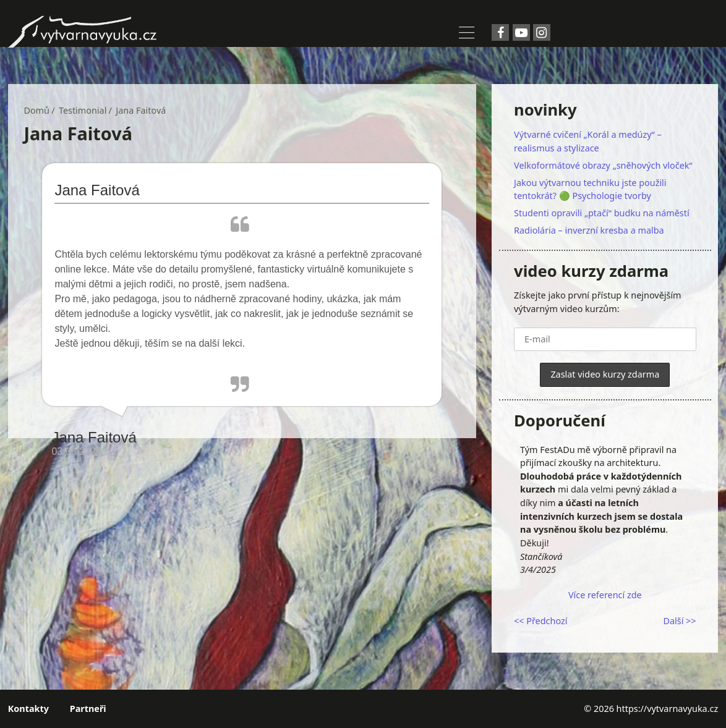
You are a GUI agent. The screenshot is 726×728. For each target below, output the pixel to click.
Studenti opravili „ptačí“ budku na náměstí (602, 213)
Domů (36, 110)
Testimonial (83, 110)
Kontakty (28, 709)
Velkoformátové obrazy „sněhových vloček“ (603, 165)
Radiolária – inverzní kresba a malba (589, 230)
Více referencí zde (605, 595)
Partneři (88, 709)
